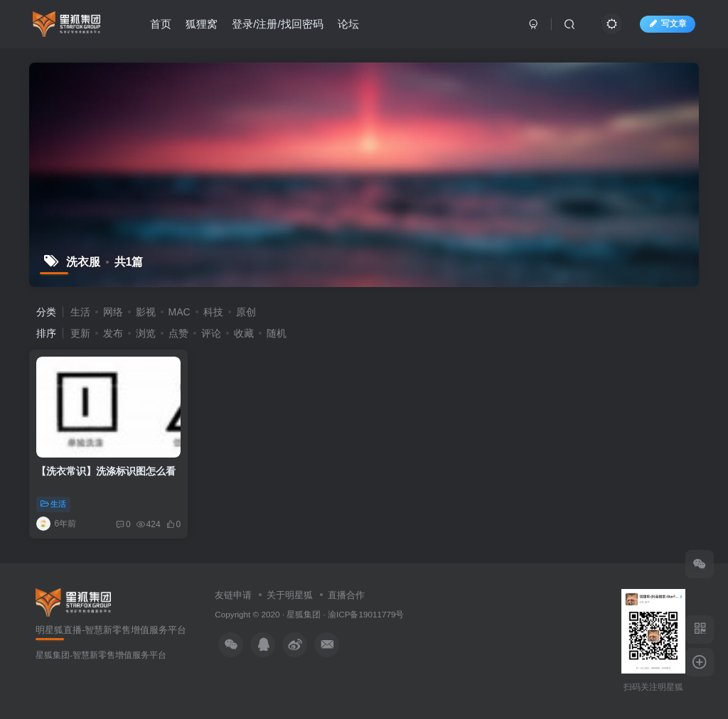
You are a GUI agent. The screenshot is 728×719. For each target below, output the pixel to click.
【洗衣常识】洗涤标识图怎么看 (106, 471)
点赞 (178, 333)
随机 (277, 333)
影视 (146, 312)
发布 (113, 333)
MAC (180, 312)
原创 (246, 312)
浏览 (146, 333)
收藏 (244, 333)
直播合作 (346, 595)
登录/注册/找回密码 (277, 24)
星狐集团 (304, 614)
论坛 (348, 24)
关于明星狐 (290, 595)
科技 (213, 312)
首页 (161, 24)
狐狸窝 (202, 24)
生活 (80, 312)
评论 (211, 333)
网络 (113, 312)
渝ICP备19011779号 (366, 614)
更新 (80, 333)
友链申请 (233, 595)
